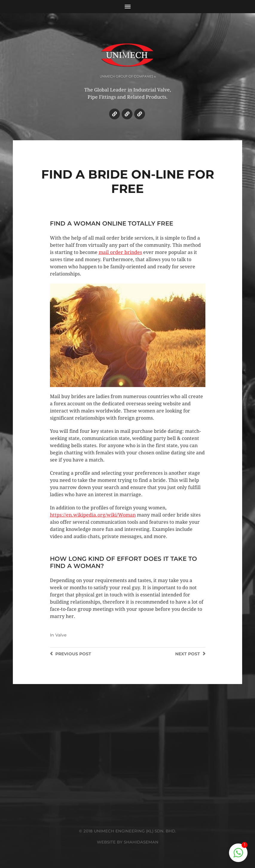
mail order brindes (120, 252)
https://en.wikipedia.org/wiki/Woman (93, 515)
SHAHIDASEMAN (141, 842)
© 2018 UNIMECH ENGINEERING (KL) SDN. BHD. (128, 831)
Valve (61, 635)
